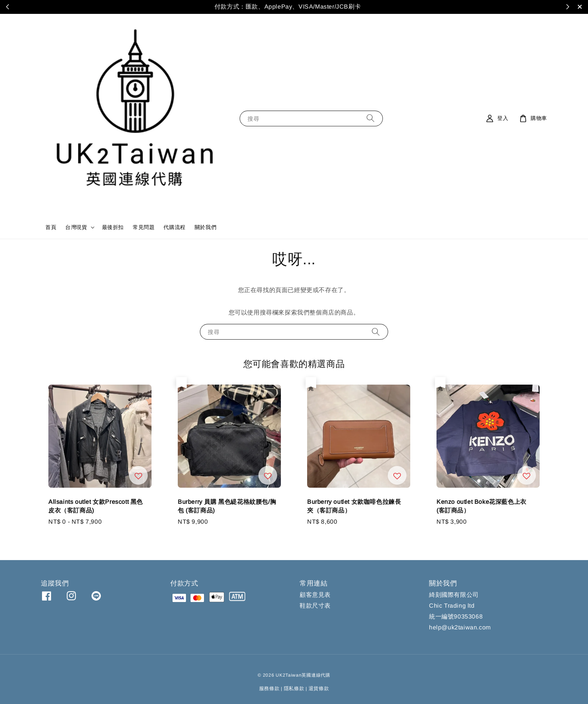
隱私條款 (294, 688)
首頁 (51, 227)
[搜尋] (370, 118)
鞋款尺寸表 (315, 606)
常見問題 (144, 227)
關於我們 (205, 227)
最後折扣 (113, 227)
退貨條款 (319, 688)
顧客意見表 (315, 595)
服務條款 (269, 688)
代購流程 (174, 227)
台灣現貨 (76, 227)
